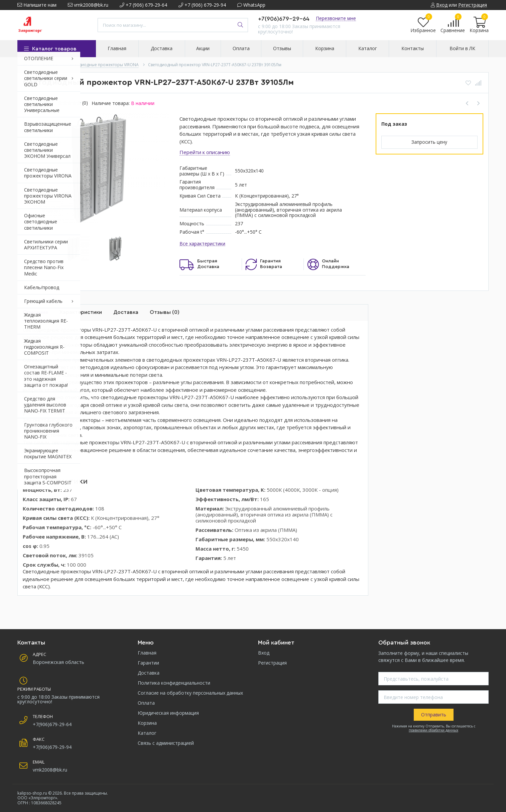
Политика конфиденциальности (174, 683)
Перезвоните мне (336, 18)
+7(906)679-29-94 (52, 747)
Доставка (126, 312)
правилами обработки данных (433, 730)
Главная (147, 653)
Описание (35, 312)
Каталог (147, 733)
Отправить (434, 715)
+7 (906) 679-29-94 (202, 5)
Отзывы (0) (165, 312)
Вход (264, 653)
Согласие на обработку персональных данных (190, 693)
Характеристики (81, 312)
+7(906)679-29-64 (284, 19)
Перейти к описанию (205, 152)
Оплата (146, 703)
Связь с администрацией (166, 743)
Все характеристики (202, 244)
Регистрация (272, 663)
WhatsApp (251, 5)
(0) (85, 103)
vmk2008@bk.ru (88, 5)
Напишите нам (37, 5)
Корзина (147, 723)
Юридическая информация (168, 713)
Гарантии (148, 663)
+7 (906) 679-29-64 (143, 5)
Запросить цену (429, 142)
